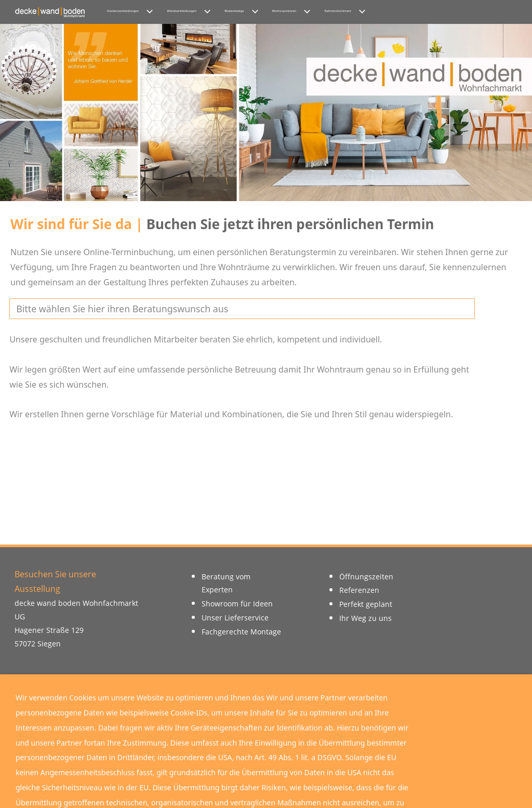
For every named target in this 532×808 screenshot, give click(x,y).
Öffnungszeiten (366, 577)
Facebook (54, 723)
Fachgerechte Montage (241, 632)
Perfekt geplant (366, 604)
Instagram (159, 723)
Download (373, 723)
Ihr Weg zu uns (365, 618)
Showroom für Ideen (237, 604)
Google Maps (266, 723)
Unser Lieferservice (235, 618)
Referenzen (359, 590)
